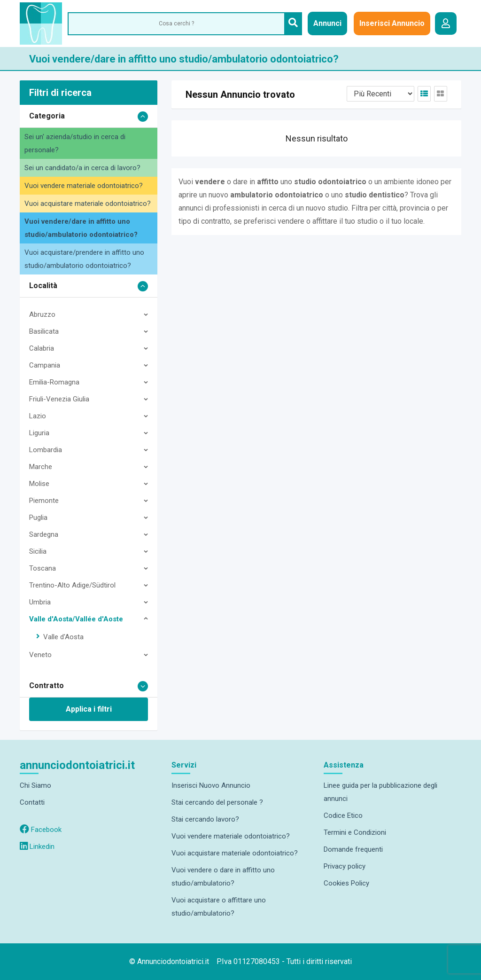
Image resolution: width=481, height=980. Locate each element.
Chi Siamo (35, 785)
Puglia (38, 517)
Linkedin (37, 847)
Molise (39, 484)
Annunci (327, 23)
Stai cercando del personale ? (217, 802)
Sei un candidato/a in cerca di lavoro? (82, 168)
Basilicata (44, 331)
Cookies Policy (346, 883)
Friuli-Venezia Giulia (59, 399)
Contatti (32, 802)
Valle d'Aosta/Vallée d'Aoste (76, 619)
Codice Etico (343, 815)
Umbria (40, 602)
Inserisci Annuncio (392, 23)
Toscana (43, 568)
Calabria (42, 348)
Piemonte (44, 501)
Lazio (38, 416)
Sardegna (44, 534)
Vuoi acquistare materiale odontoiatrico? (88, 204)
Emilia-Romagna (54, 382)
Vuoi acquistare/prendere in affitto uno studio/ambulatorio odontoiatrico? (84, 259)
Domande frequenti (353, 849)
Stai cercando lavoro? (205, 819)
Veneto (40, 655)
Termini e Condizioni (355, 832)
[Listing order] (380, 94)
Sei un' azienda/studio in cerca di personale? (75, 143)
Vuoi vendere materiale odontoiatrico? (84, 186)
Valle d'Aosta (63, 637)
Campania (45, 365)
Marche (41, 467)
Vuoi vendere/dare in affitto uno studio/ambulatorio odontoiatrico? (81, 228)
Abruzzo (42, 314)
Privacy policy (345, 866)
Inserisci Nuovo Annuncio (211, 785)
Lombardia (46, 450)
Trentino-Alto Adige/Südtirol (72, 585)
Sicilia (38, 551)
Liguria (39, 433)
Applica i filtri (89, 709)
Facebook (41, 830)
